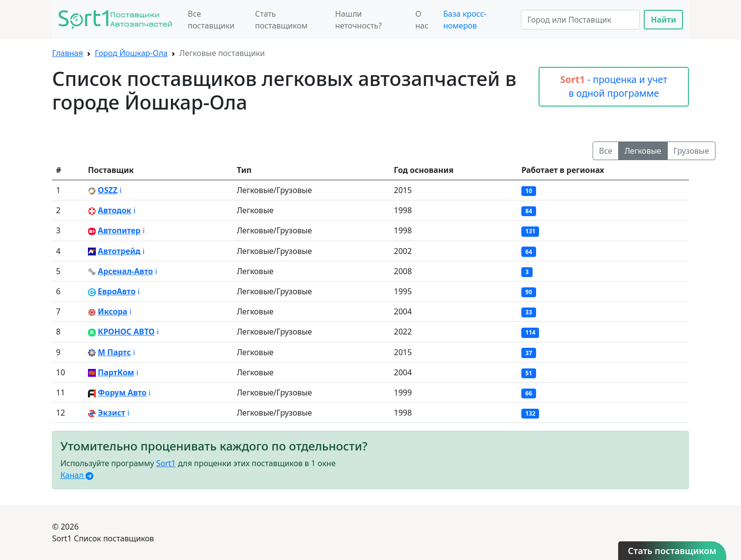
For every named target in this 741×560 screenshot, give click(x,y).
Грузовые (691, 151)
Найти (663, 20)
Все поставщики (211, 20)
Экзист (112, 413)
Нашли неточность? (358, 20)
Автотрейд (119, 251)
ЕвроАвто (117, 291)
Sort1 (166, 463)
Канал (77, 475)
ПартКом (116, 372)
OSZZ (108, 190)
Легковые (643, 151)
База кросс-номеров (465, 20)
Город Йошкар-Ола (131, 53)
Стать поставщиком (281, 20)
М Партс (114, 352)
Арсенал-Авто (125, 271)
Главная (68, 53)
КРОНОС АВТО (126, 332)
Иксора (113, 311)
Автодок (114, 210)
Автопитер (119, 230)
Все (606, 151)
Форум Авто (122, 392)
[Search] (580, 20)
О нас (422, 20)
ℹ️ (120, 190)
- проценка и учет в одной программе (614, 86)
